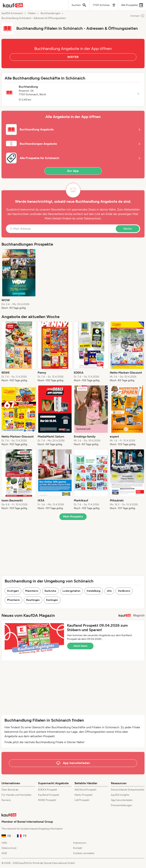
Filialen (32, 13)
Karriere (6, 800)
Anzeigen (137, 16)
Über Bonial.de (10, 790)
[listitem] (19, 279)
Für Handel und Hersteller (17, 795)
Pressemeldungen (122, 805)
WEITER (73, 57)
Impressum (80, 843)
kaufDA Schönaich (12, 13)
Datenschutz (92, 218)
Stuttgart (13, 591)
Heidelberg (94, 591)
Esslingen (52, 600)
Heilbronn (124, 591)
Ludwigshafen (71, 591)
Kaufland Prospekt (49, 795)
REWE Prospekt (47, 800)
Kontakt (78, 848)
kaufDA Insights (120, 795)
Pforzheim (13, 600)
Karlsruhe (50, 591)
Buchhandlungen (51, 13)
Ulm (109, 591)
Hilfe (4, 843)
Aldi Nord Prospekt (85, 790)
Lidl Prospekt (82, 800)
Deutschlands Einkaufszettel (128, 790)
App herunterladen (122, 800)
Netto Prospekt (83, 795)
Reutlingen (33, 600)
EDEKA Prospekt (48, 790)
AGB (4, 853)
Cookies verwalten (84, 853)
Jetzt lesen (80, 646)
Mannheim (32, 591)
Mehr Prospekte (73, 517)
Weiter (128, 229)
